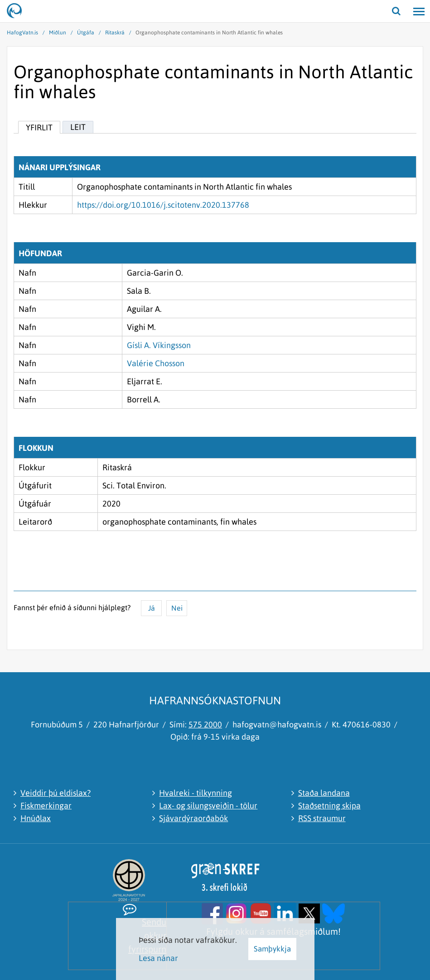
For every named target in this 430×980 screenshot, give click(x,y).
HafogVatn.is (22, 33)
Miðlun (58, 33)
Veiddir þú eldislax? (56, 793)
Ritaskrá (115, 33)
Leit (78, 127)
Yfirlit (39, 127)
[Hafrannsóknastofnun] (18, 11)
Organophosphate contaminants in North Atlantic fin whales (209, 33)
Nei (177, 608)
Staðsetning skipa (329, 806)
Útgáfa (86, 33)
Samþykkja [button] (272, 949)
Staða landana (324, 793)
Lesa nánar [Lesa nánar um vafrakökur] (158, 958)
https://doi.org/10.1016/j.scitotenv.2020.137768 (163, 205)
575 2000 (205, 724)
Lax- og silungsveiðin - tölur (208, 806)
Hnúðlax (36, 818)
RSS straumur (322, 818)
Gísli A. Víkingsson (159, 345)
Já (152, 608)
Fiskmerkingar (46, 806)
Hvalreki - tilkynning (196, 793)
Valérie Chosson (156, 363)
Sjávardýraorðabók (193, 818)
